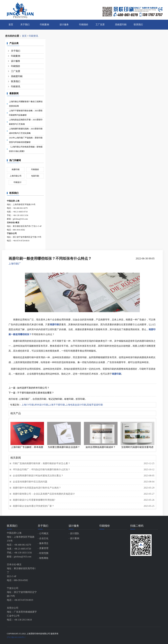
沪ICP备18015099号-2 (16, 637)
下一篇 (31, 393)
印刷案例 (44, 25)
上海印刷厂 (15, 264)
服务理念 (44, 543)
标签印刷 (69, 399)
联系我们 (138, 25)
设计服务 (64, 25)
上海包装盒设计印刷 (76, 405)
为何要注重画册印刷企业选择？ (64, 447)
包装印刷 (35, 176)
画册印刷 (16, 169)
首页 (11, 25)
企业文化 (44, 538)
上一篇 (29, 388)
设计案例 (75, 538)
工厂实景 (100, 25)
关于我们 (25, 25)
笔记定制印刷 (55, 399)
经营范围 (44, 553)
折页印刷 (80, 399)
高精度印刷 (121, 25)
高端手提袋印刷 (95, 405)
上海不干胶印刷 (57, 405)
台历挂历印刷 (39, 399)
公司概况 (44, 533)
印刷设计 (18, 182)
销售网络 (44, 558)
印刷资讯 (33, 36)
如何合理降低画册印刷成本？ (101, 447)
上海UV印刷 (28, 405)
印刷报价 (84, 25)
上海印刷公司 (16, 176)
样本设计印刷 (42, 405)
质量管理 (44, 548)
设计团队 (75, 533)
